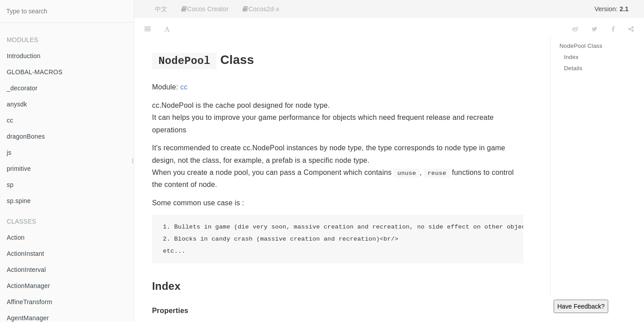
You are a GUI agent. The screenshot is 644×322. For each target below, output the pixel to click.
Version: (611, 9)
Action (16, 237)
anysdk (17, 104)
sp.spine (19, 201)
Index (571, 57)
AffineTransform (30, 302)
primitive (19, 169)
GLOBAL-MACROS (35, 72)
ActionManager (28, 286)
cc (10, 120)
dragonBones (26, 136)
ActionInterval (26, 270)
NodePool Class (581, 46)
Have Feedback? (581, 306)
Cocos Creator (205, 9)
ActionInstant (25, 254)
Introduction (24, 56)
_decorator (22, 88)
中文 (161, 9)
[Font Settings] (167, 29)
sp (10, 185)
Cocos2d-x (261, 9)
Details (573, 68)
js (9, 153)
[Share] (631, 29)
